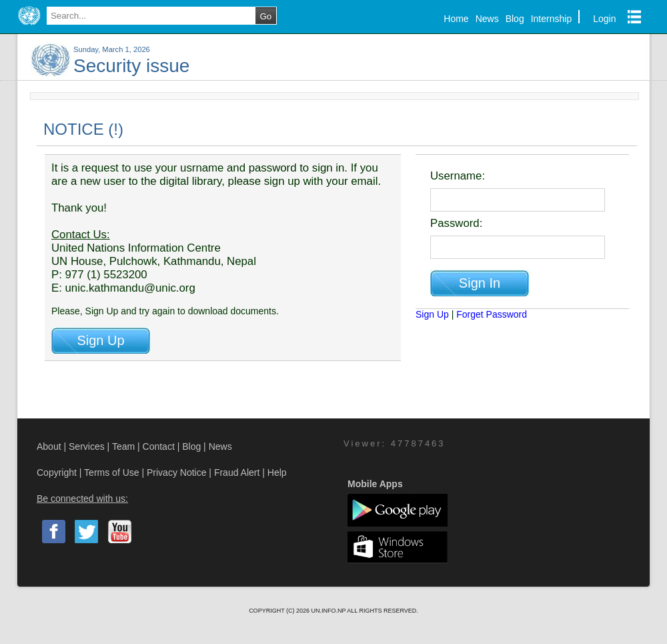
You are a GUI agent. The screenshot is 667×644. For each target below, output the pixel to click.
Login (604, 19)
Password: (456, 223)
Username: (458, 176)
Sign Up (432, 314)
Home (456, 19)
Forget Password (492, 314)
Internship (551, 19)
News (487, 19)
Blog (515, 19)
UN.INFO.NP (329, 611)
